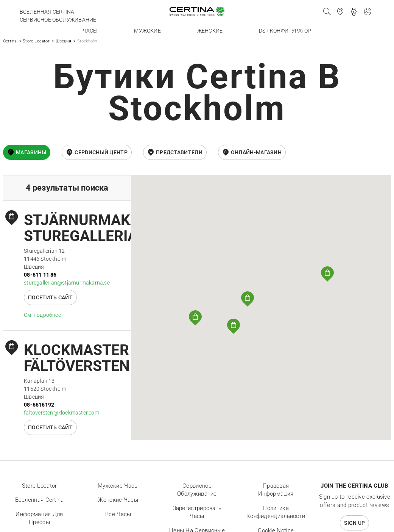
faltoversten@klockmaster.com (62, 413)
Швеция (63, 41)
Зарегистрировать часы (197, 512)
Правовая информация (276, 490)
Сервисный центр (101, 152)
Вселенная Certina (47, 12)
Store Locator (36, 41)
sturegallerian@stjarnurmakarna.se (67, 283)
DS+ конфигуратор (285, 31)
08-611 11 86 (40, 275)
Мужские (147, 31)
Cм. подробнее (42, 315)
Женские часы (118, 500)
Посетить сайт (50, 297)
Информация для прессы (39, 518)
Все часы (118, 514)
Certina (10, 41)
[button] (248, 299)
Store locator (40, 486)
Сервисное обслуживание (58, 20)
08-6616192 (39, 405)
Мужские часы (118, 486)
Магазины (31, 152)
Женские (210, 31)
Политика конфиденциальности (276, 512)
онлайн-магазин (256, 152)
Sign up (354, 523)
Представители (179, 152)
